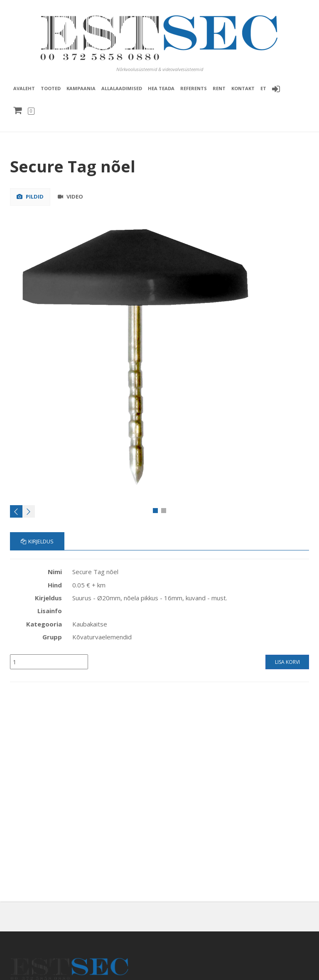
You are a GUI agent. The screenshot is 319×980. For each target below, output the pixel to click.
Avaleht (24, 88)
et (263, 88)
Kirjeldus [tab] (37, 541)
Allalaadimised (122, 88)
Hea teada (161, 88)
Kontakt (243, 88)
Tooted (51, 88)
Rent (219, 88)
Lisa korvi (287, 662)
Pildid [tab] (30, 196)
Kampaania (81, 88)
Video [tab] (70, 196)
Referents (194, 88)
